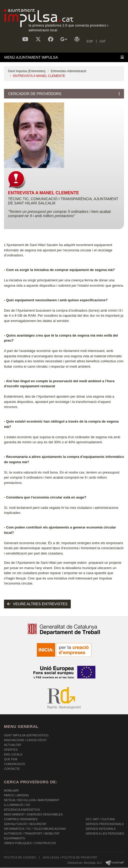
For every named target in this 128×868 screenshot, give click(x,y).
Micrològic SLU (93, 863)
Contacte (12, 769)
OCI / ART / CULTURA (100, 819)
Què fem (11, 759)
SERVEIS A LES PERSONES (105, 833)
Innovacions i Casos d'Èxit (25, 740)
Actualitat (13, 745)
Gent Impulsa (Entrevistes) (27, 71)
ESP (90, 41)
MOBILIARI (11, 790)
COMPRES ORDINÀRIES (21, 819)
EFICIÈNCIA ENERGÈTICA (22, 810)
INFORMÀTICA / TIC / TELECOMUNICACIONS (35, 829)
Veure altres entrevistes (37, 604)
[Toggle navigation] (64, 57)
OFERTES (11, 750)
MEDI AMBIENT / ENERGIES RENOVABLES (33, 814)
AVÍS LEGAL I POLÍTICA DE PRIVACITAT (70, 857)
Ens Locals (13, 754)
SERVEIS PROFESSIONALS (105, 824)
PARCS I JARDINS (16, 795)
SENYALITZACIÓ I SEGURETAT (25, 824)
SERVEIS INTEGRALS (101, 829)
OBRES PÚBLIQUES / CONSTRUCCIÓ (30, 843)
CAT (103, 41)
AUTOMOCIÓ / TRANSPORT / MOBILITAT (32, 833)
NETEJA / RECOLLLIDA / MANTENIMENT (32, 800)
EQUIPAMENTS (14, 838)
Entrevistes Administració (68, 71)
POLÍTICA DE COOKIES (20, 857)
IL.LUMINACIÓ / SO (17, 805)
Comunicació (14, 764)
